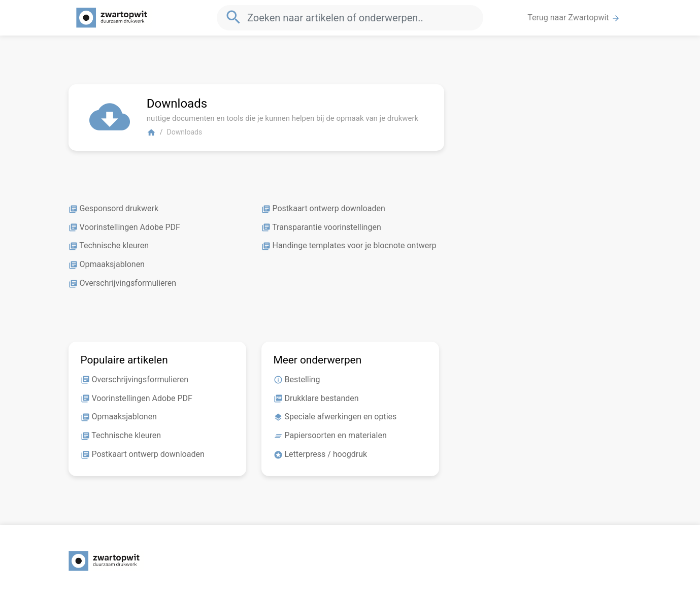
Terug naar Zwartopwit (574, 18)
